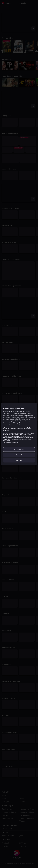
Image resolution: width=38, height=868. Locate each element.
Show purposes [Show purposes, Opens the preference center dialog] (19, 449)
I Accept (19, 460)
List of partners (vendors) (11, 443)
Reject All (19, 455)
